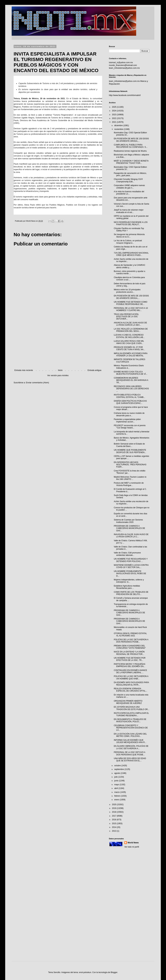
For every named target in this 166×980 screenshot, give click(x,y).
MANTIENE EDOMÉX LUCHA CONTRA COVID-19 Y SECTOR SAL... (131, 566)
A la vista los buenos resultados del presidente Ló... (129, 193)
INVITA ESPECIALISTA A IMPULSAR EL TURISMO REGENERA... (131, 714)
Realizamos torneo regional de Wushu (130, 151)
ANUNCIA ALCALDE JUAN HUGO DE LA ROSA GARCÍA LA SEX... (130, 324)
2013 (114, 831)
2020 (114, 805)
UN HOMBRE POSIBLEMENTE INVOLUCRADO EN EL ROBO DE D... (130, 574)
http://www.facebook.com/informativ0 (125, 95)
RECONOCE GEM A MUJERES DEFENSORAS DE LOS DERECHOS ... (131, 389)
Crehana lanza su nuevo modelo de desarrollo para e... (129, 414)
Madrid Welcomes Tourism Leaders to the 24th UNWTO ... (130, 478)
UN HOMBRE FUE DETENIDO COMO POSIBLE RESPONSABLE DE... (131, 303)
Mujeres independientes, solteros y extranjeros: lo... (129, 581)
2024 (114, 111)
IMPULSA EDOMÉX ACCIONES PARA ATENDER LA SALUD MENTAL (131, 355)
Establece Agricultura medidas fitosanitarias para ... (127, 587)
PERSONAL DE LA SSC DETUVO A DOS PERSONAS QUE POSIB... (130, 753)
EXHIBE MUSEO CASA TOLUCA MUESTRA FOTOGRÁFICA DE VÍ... (131, 373)
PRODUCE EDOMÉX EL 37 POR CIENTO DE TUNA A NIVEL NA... (129, 348)
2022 (114, 118)
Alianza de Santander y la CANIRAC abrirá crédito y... (130, 266)
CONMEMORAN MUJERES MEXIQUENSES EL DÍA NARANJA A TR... (131, 380)
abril (116, 788)
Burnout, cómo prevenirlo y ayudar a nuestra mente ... (129, 272)
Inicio (60, 370)
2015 (114, 824)
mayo (117, 785)
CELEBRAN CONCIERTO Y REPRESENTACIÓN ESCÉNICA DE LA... (131, 728)
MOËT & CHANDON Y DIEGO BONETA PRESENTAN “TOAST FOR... (131, 162)
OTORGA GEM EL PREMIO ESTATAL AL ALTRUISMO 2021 (130, 635)
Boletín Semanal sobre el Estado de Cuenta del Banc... (129, 445)
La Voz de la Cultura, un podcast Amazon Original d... (128, 242)
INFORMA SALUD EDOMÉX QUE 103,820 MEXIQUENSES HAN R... (130, 741)
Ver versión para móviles (58, 375)
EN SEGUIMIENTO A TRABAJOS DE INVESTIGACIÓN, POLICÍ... (130, 720)
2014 (114, 827)
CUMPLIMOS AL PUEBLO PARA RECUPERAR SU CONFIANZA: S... (131, 146)
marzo (117, 792)
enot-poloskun (85, 972)
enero (117, 800)
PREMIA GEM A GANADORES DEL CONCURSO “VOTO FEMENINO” (130, 647)
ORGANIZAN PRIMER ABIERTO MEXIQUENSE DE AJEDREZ (128, 702)
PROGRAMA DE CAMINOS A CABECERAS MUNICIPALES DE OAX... (129, 528)
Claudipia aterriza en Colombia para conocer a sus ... (129, 279)
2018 (114, 812)
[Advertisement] (58, 342)
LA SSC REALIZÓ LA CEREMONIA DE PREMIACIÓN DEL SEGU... (131, 330)
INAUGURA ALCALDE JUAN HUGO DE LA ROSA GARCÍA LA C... (131, 536)
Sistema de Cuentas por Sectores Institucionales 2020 (128, 521)
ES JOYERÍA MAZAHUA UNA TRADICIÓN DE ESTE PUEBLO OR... (132, 708)
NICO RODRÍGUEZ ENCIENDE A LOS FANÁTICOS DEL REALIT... (131, 223)
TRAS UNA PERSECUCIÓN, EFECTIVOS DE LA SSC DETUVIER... (126, 317)
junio (117, 781)
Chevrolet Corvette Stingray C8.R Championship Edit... (128, 180)
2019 (114, 808)
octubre (118, 766)
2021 (114, 122)
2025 (114, 107)
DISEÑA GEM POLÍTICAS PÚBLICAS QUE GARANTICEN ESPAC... (130, 402)
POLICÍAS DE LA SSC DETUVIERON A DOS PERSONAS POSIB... (131, 641)
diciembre (119, 125)
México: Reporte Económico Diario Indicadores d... (129, 367)
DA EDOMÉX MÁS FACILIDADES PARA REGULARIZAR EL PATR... (131, 684)
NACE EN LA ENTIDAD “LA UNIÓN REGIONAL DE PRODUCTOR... (129, 653)
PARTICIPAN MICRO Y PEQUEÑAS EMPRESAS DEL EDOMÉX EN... (130, 665)
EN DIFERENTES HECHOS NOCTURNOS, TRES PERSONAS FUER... (130, 465)
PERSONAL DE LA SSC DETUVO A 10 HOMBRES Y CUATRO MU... (131, 309)
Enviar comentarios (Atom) (37, 383)
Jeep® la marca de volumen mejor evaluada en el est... (129, 211)
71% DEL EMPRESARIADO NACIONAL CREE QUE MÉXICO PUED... (131, 254)
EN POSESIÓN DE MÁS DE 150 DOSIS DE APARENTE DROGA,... (131, 140)
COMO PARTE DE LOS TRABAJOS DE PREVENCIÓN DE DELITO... (131, 593)
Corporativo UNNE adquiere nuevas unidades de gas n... (129, 187)
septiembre (119, 769)
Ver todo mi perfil (132, 847)
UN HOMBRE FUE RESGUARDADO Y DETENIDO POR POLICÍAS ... (131, 560)
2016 (114, 820)
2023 (114, 115)
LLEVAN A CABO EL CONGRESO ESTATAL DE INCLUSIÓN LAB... (129, 336)
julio (116, 777)
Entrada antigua (94, 370)
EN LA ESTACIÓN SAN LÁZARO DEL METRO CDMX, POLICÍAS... (130, 735)
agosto (117, 773)
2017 (114, 816)
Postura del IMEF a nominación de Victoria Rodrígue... (129, 484)
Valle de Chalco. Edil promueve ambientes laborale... (127, 554)
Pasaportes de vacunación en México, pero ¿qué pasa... (130, 174)
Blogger (114, 972)
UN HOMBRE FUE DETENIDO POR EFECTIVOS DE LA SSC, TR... (130, 659)
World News (133, 843)
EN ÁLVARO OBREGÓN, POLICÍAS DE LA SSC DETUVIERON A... (131, 747)
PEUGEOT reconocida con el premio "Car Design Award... (130, 427)
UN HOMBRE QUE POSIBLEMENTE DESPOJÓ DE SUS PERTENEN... (130, 451)
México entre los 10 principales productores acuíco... (127, 291)
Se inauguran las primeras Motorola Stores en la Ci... (129, 236)
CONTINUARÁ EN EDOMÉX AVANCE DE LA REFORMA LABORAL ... (130, 671)
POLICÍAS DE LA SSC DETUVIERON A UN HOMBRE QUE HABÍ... (131, 677)
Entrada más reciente (24, 370)
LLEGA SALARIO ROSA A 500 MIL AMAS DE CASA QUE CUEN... (129, 342)
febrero (118, 796)
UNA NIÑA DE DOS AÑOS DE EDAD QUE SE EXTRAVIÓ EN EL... (130, 760)
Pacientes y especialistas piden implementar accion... (127, 420)
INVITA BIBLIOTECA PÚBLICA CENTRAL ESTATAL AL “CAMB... (129, 396)
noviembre (119, 129)
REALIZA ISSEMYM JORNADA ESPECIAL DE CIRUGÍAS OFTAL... (130, 690)
